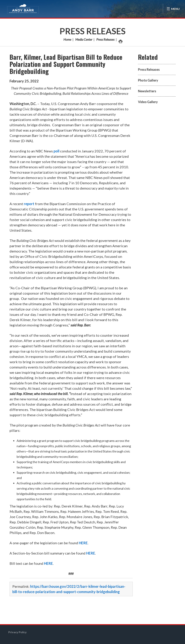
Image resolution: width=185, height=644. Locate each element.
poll (56, 151)
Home (67, 39)
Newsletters (147, 91)
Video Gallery (148, 102)
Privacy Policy (17, 632)
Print (120, 40)
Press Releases (93, 31)
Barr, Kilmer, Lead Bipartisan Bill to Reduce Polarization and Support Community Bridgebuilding (66, 64)
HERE (83, 543)
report (29, 204)
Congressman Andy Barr (23, 9)
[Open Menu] (173, 9)
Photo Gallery (148, 80)
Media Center (84, 39)
